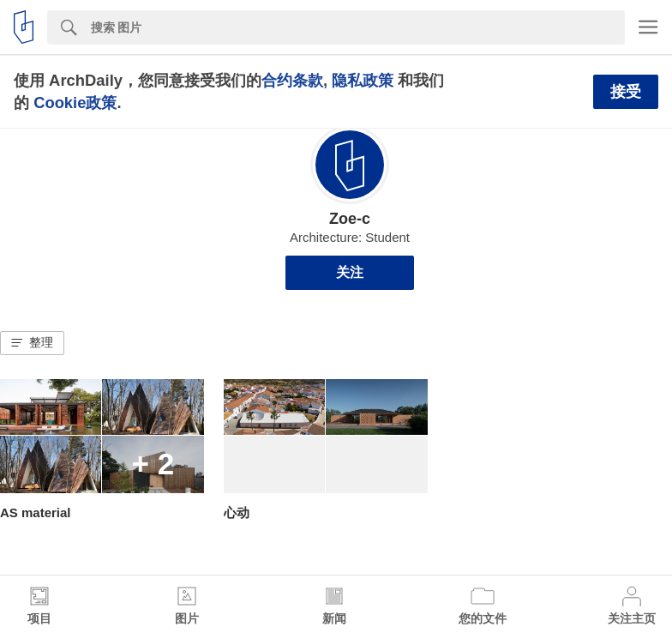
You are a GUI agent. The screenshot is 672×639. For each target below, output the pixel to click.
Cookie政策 (75, 102)
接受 (626, 92)
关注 (350, 272)
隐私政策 (363, 80)
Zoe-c (350, 219)
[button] (32, 343)
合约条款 (292, 80)
